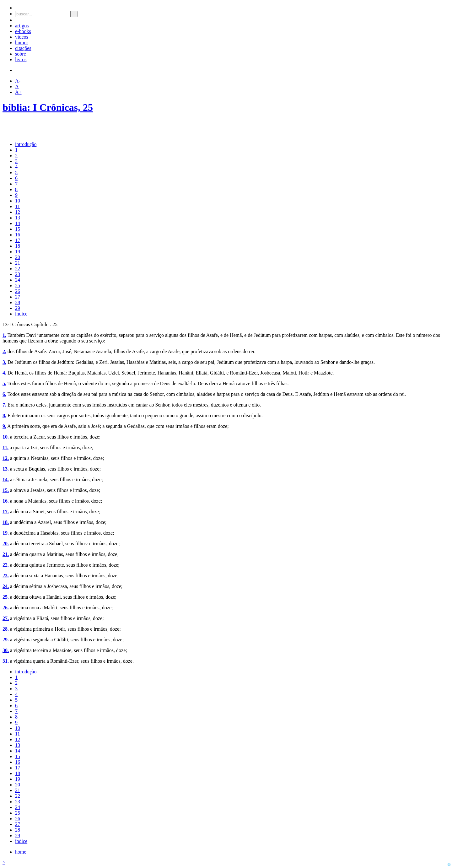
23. (6, 576)
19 (18, 252)
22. (6, 565)
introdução (26, 144)
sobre (21, 54)
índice (21, 314)
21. (6, 554)
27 (18, 297)
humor (22, 43)
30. (6, 650)
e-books (23, 31)
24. (6, 586)
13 (18, 218)
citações (23, 48)
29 (18, 308)
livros (21, 59)
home (21, 852)
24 (18, 280)
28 (18, 302)
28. (6, 629)
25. (6, 597)
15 (18, 229)
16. (6, 501)
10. (6, 437)
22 (18, 269)
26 (18, 291)
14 (18, 223)
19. (6, 533)
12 (18, 212)
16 (18, 235)
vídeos (22, 37)
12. (6, 458)
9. (4, 426)
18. (6, 522)
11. (5, 447)
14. (6, 480)
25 (18, 286)
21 (18, 263)
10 (18, 201)
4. (4, 373)
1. (4, 335)
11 (17, 206)
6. (4, 394)
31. (6, 661)
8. (4, 415)
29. (6, 640)
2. (4, 351)
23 (18, 274)
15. (6, 490)
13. (6, 469)
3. (4, 362)
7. (4, 405)
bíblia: (18, 107)
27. (6, 618)
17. (6, 512)
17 (18, 240)
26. (6, 608)
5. (4, 383)
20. (6, 544)
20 (18, 257)
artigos (22, 26)
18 (18, 246)
